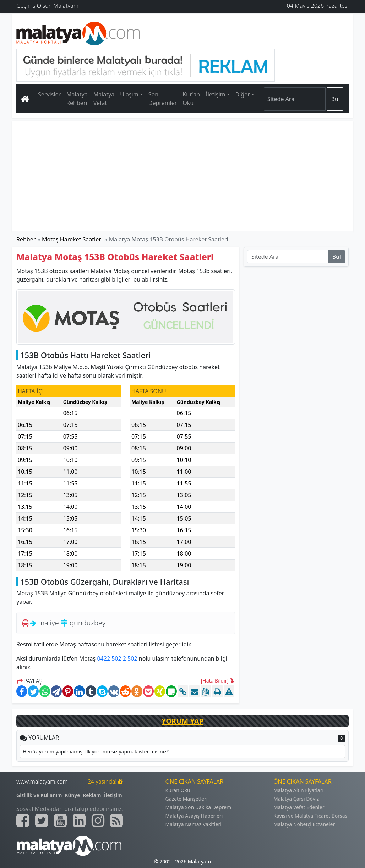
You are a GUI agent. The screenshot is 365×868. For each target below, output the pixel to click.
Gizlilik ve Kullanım (39, 795)
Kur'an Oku (191, 99)
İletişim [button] (215, 94)
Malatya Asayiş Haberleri (194, 816)
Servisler (49, 94)
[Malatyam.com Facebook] (23, 820)
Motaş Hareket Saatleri (72, 239)
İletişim (113, 795)
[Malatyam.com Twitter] (42, 820)
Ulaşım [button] (129, 94)
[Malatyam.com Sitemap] (116, 820)
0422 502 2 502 (117, 658)
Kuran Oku (178, 790)
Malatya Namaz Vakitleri (194, 824)
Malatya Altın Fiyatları (298, 790)
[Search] (294, 99)
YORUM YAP (182, 721)
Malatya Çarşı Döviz (296, 799)
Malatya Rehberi (77, 99)
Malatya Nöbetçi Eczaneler (304, 824)
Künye (73, 795)
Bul (336, 99)
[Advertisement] (182, 176)
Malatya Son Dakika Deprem (198, 807)
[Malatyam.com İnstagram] (98, 820)
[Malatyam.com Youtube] (60, 820)
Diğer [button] (243, 94)
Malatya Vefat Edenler (299, 807)
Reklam (92, 795)
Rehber (26, 239)
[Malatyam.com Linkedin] (79, 820)
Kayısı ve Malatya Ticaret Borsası (311, 816)
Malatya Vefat (104, 99)
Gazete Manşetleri (187, 799)
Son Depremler (163, 99)
